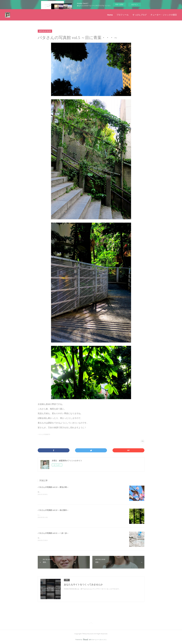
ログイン (135, 5)
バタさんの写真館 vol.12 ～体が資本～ (53, 510)
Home (110, 15)
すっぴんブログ (140, 15)
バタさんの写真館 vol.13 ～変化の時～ (53, 487)
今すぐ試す (119, 4)
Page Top (91, 624)
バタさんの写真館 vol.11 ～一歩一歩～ (53, 533)
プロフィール (123, 15)
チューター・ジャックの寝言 (164, 15)
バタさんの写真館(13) (44, 434)
